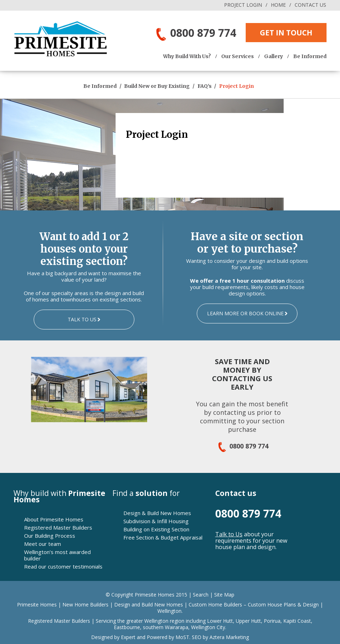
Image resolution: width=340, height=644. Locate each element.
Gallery (274, 56)
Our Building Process (50, 536)
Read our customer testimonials (63, 566)
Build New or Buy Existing (157, 86)
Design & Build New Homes (157, 513)
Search (201, 595)
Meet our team (43, 544)
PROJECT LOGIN (243, 5)
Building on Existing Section (156, 529)
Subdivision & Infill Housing (156, 521)
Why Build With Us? (187, 56)
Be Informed (310, 56)
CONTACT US (310, 5)
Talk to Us (229, 534)
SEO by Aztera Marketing (220, 637)
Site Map (224, 595)
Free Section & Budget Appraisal (163, 537)
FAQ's (205, 86)
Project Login (236, 86)
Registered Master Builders (58, 527)
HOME (278, 5)
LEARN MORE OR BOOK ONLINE (245, 313)
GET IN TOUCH (286, 33)
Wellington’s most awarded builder (57, 555)
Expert (127, 637)
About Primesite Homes (54, 519)
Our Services (238, 56)
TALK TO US (82, 319)
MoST (182, 637)
